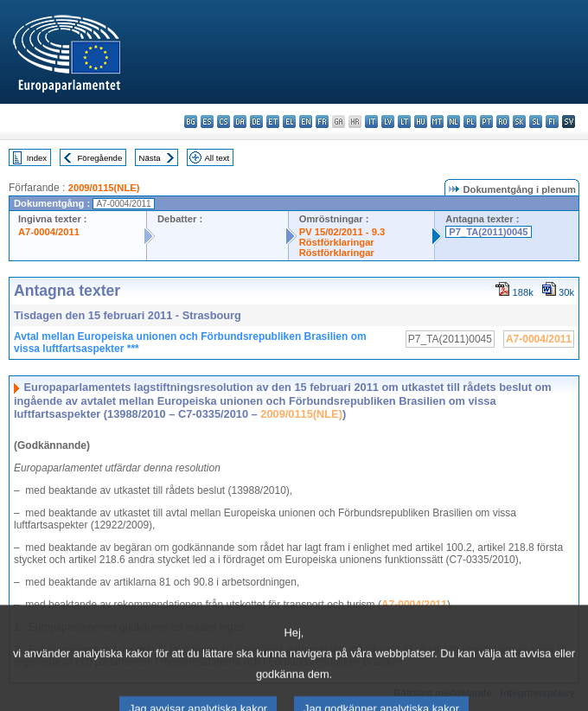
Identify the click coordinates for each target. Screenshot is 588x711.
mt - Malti (437, 122)
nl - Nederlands (454, 122)
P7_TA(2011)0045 (488, 232)
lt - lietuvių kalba (404, 122)
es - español (207, 122)
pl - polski (470, 122)
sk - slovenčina (519, 122)
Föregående (100, 158)
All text (217, 158)
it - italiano (371, 122)
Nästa (150, 158)
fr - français (322, 122)
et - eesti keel (273, 122)
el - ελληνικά (289, 122)
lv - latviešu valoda (388, 122)
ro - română (503, 122)
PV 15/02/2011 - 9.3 (342, 232)
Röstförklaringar (337, 242)
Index (37, 158)
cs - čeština (224, 122)
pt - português (486, 122)
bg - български (191, 122)
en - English (306, 122)
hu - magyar (421, 122)
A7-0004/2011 (49, 232)
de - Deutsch (256, 122)
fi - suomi (552, 122)
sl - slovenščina (536, 122)
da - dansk (240, 122)
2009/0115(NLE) (104, 188)
